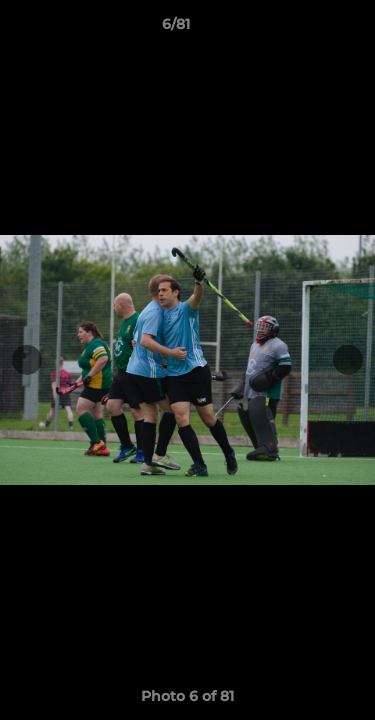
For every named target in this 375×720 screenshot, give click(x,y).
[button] (303, 29)
